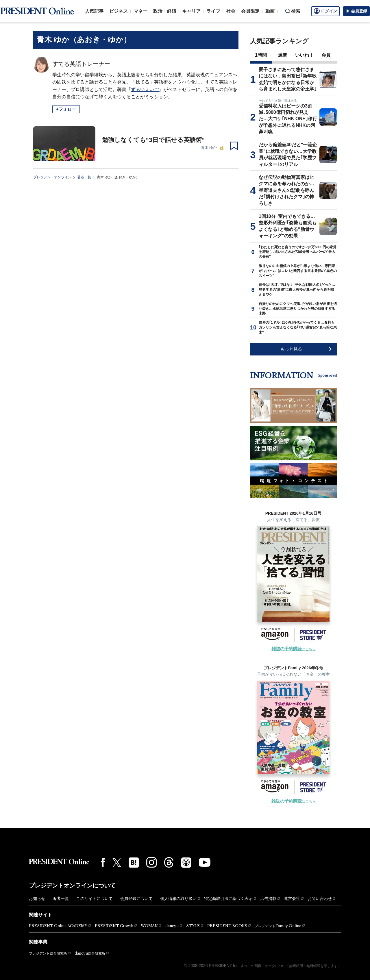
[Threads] (169, 862)
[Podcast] (186, 862)
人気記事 (94, 11)
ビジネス (119, 11)
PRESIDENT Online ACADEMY (58, 926)
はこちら (294, 649)
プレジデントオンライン (52, 177)
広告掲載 (268, 899)
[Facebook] (103, 862)
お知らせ (37, 899)
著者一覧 (84, 177)
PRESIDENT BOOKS (227, 926)
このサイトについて (95, 899)
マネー (140, 11)
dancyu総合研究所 (90, 953)
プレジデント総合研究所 (48, 953)
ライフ (213, 11)
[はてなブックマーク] (134, 863)
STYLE (193, 926)
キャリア (191, 11)
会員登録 (356, 11)
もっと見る (291, 349)
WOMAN (149, 926)
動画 (270, 11)
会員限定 (250, 11)
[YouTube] (205, 862)
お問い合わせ (320, 899)
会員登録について (136, 899)
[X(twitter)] (117, 863)
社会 (231, 11)
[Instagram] (151, 862)
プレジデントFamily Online (278, 926)
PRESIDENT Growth (114, 926)
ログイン (325, 11)
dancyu (172, 926)
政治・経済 (165, 11)
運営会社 (292, 899)
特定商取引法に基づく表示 (228, 899)
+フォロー (66, 109)
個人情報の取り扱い (178, 899)
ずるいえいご (145, 89)
